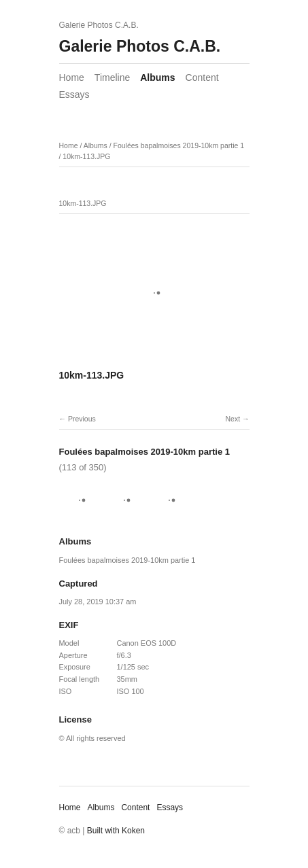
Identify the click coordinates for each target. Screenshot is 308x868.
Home (72, 77)
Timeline (112, 77)
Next (233, 419)
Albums (157, 77)
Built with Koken (116, 831)
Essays (74, 94)
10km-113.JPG (86, 156)
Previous (82, 419)
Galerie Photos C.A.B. (140, 46)
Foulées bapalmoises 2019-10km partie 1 (178, 145)
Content (202, 77)
